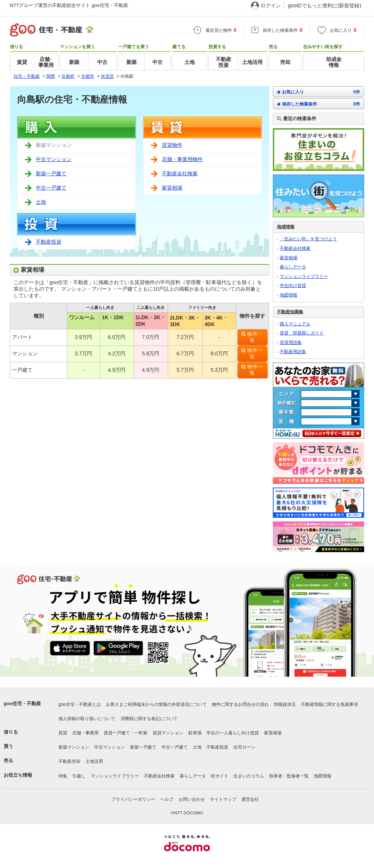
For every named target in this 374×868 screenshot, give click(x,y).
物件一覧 (255, 337)
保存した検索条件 (318, 104)
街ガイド (220, 776)
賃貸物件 (172, 145)
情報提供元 (285, 704)
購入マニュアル (295, 324)
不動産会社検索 (180, 173)
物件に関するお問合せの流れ (240, 704)
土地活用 (94, 761)
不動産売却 (69, 761)
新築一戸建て (51, 173)
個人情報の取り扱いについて (87, 719)
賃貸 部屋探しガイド (302, 333)
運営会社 (250, 799)
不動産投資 (49, 242)
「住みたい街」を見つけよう (308, 239)
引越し (79, 776)
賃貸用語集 (291, 343)
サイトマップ (223, 799)
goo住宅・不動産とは (80, 704)
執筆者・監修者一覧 (289, 776)
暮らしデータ (293, 267)
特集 (63, 776)
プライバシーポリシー (133, 799)
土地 (41, 202)
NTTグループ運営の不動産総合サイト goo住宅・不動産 (69, 5)
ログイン (271, 5)
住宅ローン (244, 747)
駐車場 (195, 733)
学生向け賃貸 (293, 286)
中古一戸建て (51, 188)
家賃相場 (172, 188)
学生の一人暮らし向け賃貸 (233, 733)
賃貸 (63, 733)
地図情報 (289, 295)
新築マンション (74, 747)
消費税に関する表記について (149, 719)
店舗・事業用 (85, 733)
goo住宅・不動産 (22, 703)
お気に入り (318, 92)
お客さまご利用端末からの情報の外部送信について (156, 704)
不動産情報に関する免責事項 (329, 704)
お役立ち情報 (18, 775)
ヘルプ (167, 799)
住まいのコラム (249, 776)
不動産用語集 (293, 352)
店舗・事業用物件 (182, 159)
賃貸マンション (168, 733)
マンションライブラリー (304, 276)
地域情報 (286, 227)
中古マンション (54, 159)
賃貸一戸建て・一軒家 (126, 733)
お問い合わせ (192, 799)
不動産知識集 (290, 312)
